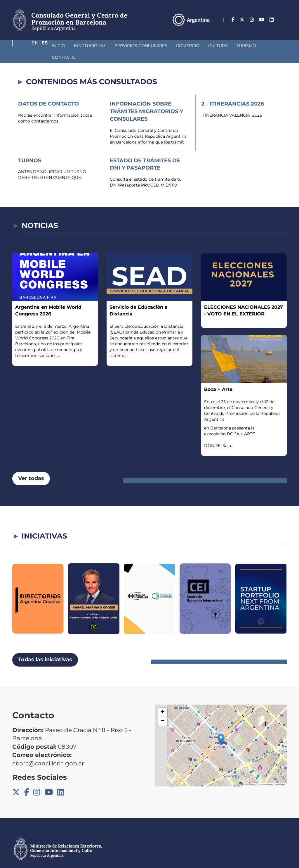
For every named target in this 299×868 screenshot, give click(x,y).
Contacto (246, 46)
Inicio (28, 46)
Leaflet (249, 773)
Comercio (157, 46)
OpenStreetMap (266, 773)
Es (284, 20)
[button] (221, 728)
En (272, 20)
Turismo (215, 46)
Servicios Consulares (110, 46)
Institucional (59, 46)
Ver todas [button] (31, 467)
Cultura (187, 46)
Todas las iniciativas (45, 648)
